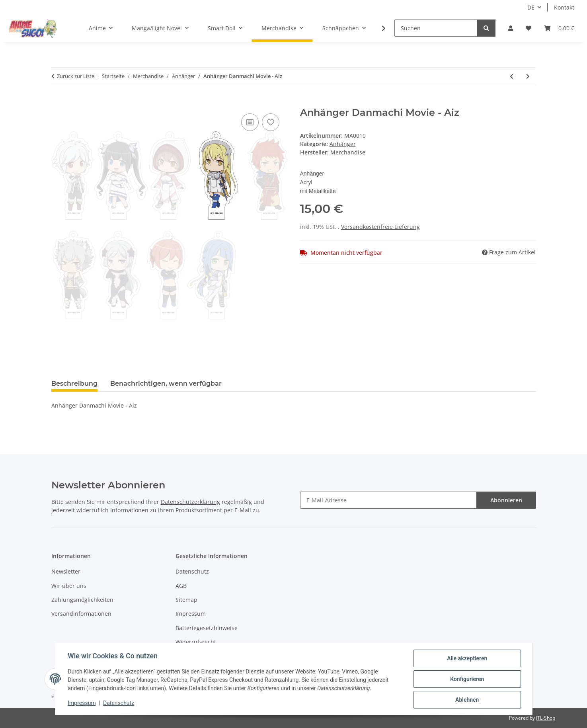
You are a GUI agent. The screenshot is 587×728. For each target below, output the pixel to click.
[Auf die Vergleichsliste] (250, 122)
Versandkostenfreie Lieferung (380, 227)
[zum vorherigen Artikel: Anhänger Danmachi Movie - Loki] (512, 76)
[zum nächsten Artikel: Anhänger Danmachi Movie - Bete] (528, 76)
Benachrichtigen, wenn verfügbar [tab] (166, 384)
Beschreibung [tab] (74, 384)
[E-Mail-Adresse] (388, 500)
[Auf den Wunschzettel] (271, 122)
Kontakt (564, 7)
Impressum (82, 703)
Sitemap (186, 600)
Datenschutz (119, 703)
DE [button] (531, 7)
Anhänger (343, 144)
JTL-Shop (546, 718)
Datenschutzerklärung (190, 502)
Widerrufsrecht (196, 642)
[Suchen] (436, 28)
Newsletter (66, 571)
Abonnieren (506, 500)
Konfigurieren (467, 679)
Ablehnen (467, 700)
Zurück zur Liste (76, 76)
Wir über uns (69, 586)
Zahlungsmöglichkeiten (82, 600)
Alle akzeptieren (467, 658)
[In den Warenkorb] (58, 103)
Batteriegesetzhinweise (207, 628)
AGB (181, 586)
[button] (511, 28)
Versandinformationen (81, 614)
